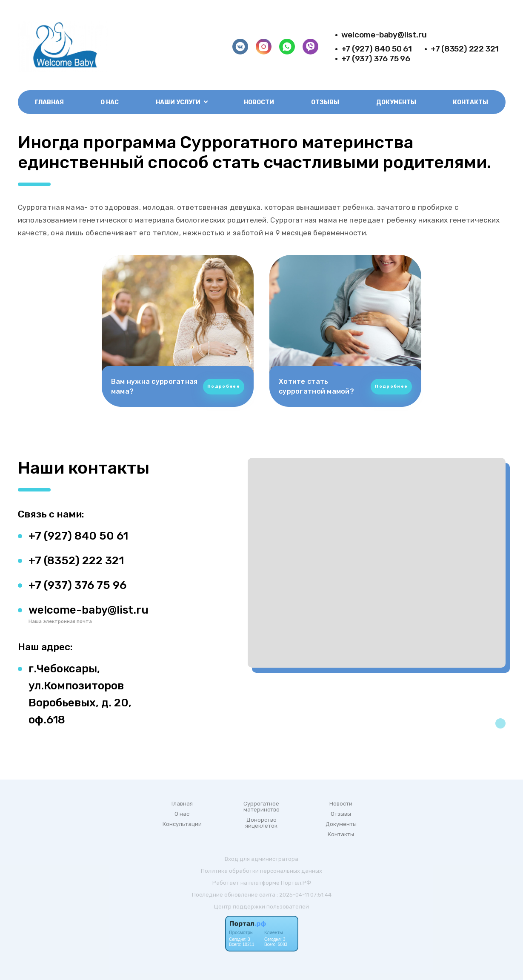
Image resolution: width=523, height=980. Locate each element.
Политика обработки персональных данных (261, 871)
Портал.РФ (296, 883)
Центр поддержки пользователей (261, 907)
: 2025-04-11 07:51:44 (304, 895)
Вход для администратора (261, 859)
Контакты (470, 102)
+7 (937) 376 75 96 (376, 59)
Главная (49, 102)
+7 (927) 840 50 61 (377, 49)
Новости (259, 102)
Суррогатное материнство (261, 807)
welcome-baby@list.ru (384, 35)
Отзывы (325, 102)
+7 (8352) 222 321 (465, 49)
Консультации (182, 824)
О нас (110, 102)
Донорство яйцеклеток (261, 823)
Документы (396, 102)
